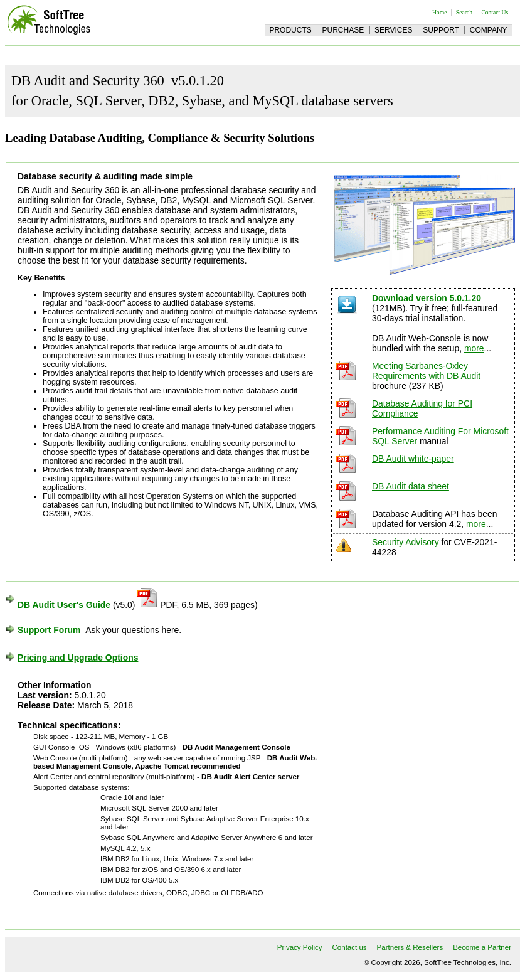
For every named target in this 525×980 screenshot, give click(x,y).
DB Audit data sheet (411, 486)
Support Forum (49, 630)
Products (290, 30)
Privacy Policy (300, 947)
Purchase (343, 30)
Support (441, 30)
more (474, 348)
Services (393, 30)
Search (464, 12)
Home (439, 12)
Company (489, 30)
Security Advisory (406, 542)
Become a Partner (482, 947)
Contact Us (495, 12)
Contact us (350, 947)
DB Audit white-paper (413, 459)
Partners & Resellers (410, 947)
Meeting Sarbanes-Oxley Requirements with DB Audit (426, 371)
